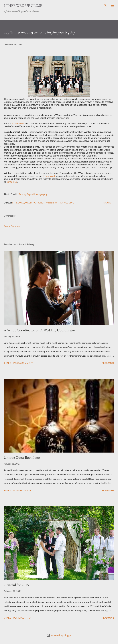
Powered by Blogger (59, 635)
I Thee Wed (18, 123)
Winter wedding (64, 203)
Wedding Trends (35, 203)
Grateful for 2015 (16, 585)
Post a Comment (13, 226)
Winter (50, 203)
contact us (12, 182)
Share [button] (107, 203)
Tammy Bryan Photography (33, 194)
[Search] (105, 6)
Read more (108, 363)
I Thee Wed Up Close (23, 5)
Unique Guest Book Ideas (22, 457)
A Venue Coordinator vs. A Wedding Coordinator (39, 330)
